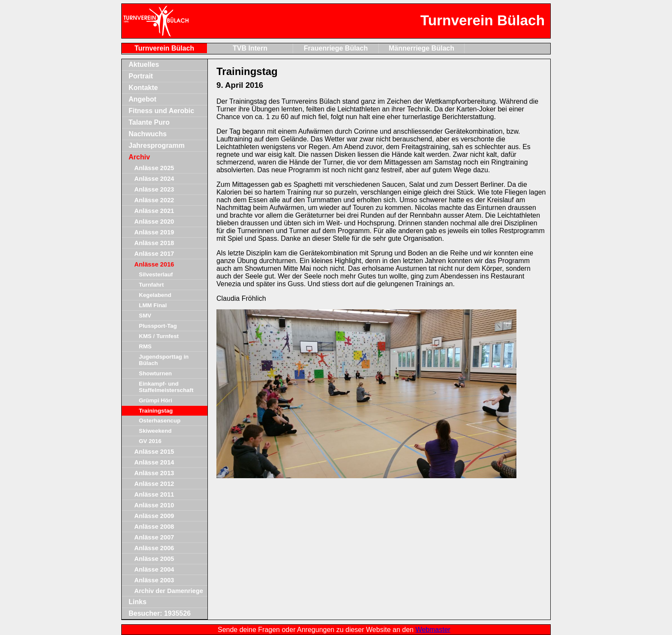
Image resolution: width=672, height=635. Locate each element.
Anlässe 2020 (154, 222)
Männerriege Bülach (421, 48)
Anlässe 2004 (154, 569)
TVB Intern (250, 48)
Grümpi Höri (156, 400)
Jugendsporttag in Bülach (164, 360)
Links (138, 602)
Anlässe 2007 (154, 537)
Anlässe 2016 (154, 264)
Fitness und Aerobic (161, 111)
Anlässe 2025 (154, 168)
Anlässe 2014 (154, 462)
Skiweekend (155, 431)
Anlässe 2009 (154, 516)
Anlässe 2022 (154, 200)
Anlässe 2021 (154, 211)
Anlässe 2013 (154, 473)
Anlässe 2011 (154, 494)
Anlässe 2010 (154, 505)
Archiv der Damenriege (168, 591)
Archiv (139, 157)
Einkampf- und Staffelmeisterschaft (166, 387)
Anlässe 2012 (154, 484)
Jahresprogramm (157, 145)
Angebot (142, 99)
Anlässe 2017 (154, 254)
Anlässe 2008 (154, 527)
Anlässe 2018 (154, 243)
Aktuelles (144, 64)
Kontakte (143, 88)
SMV (145, 316)
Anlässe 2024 (154, 179)
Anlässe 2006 (154, 548)
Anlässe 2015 (154, 452)
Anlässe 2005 (154, 559)
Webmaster (433, 630)
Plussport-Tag (158, 326)
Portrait (141, 76)
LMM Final (153, 305)
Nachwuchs (148, 134)
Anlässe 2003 (154, 580)
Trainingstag (156, 411)
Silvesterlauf (156, 274)
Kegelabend (155, 295)
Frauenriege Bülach (336, 48)
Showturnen (155, 373)
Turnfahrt (151, 285)
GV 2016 (150, 441)
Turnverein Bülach (164, 48)
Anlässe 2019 (154, 232)
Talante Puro (149, 122)
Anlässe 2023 (154, 189)
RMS (145, 346)
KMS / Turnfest (159, 336)
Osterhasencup (160, 421)
